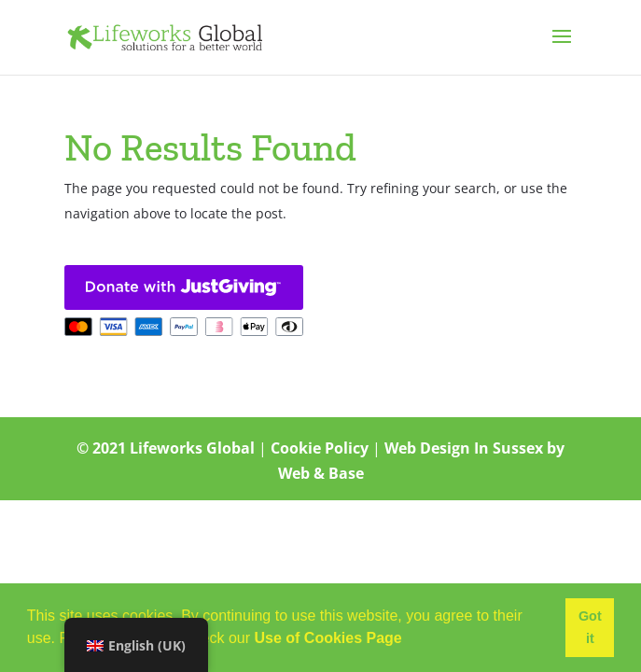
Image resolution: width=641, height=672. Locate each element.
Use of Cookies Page (327, 638)
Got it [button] (590, 627)
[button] (409, 640)
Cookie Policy (320, 448)
